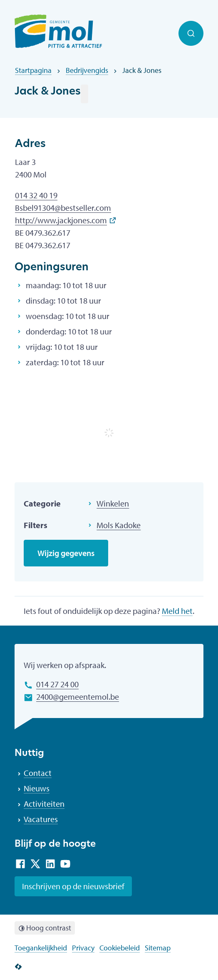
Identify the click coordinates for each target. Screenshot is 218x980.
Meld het (177, 611)
